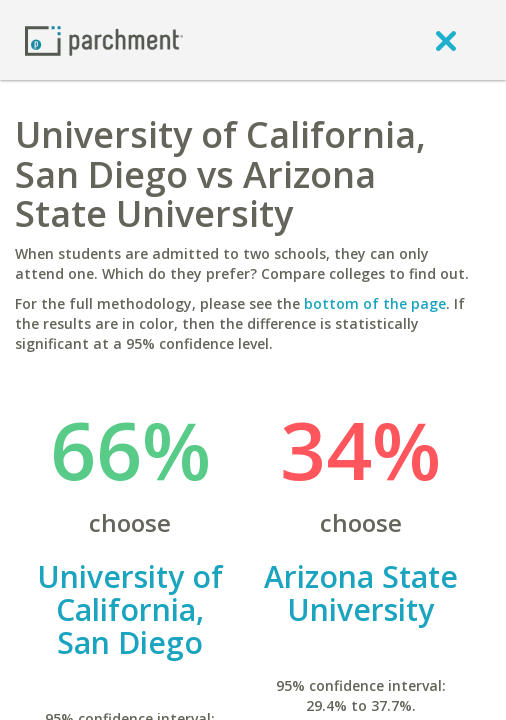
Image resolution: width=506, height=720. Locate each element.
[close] (446, 40)
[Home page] (104, 39)
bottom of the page (375, 303)
